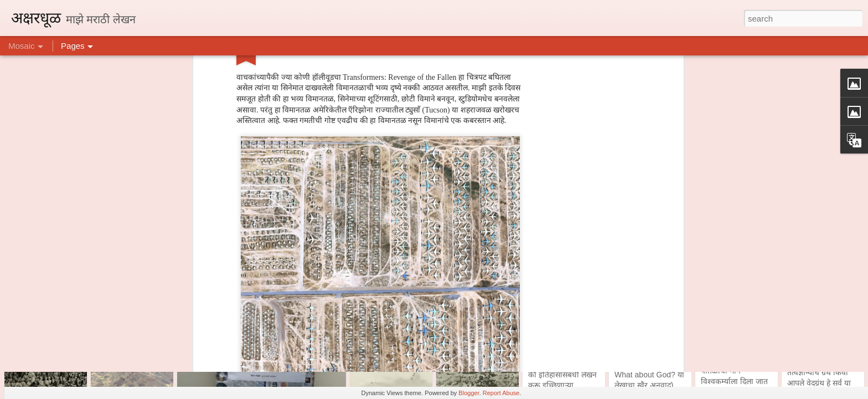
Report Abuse (501, 393)
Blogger (469, 393)
